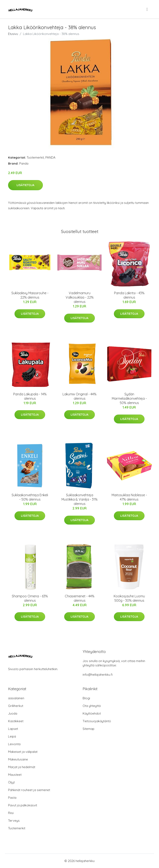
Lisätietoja (25, 185)
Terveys (14, 821)
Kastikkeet (16, 721)
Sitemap (89, 729)
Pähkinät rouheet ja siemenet (29, 790)
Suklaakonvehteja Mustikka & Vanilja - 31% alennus (79, 499)
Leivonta (14, 744)
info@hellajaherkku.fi (98, 675)
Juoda (13, 713)
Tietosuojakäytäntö (97, 721)
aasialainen (16, 698)
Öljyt (11, 782)
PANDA (50, 157)
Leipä (12, 736)
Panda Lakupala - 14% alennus (30, 396)
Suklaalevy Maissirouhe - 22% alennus (30, 295)
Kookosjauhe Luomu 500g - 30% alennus (129, 598)
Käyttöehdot (92, 713)
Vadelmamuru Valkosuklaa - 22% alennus (80, 297)
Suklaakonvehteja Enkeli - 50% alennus (30, 497)
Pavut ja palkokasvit (23, 805)
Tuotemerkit (35, 157)
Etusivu (13, 34)
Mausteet (15, 775)
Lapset (13, 729)
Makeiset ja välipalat (23, 752)
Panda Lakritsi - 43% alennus (129, 295)
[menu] (147, 9)
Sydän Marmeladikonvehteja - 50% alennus (129, 398)
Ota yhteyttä (92, 706)
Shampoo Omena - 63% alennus (30, 598)
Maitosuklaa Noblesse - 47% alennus (129, 497)
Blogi (86, 698)
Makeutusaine (18, 759)
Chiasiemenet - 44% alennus (80, 598)
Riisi (11, 813)
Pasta (12, 798)
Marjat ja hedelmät (22, 767)
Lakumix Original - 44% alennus (79, 396)
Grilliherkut (16, 706)
